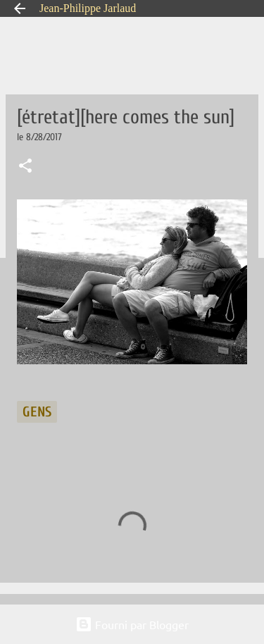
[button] (25, 167)
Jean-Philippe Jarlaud (88, 8)
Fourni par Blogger (132, 624)
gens (37, 412)
